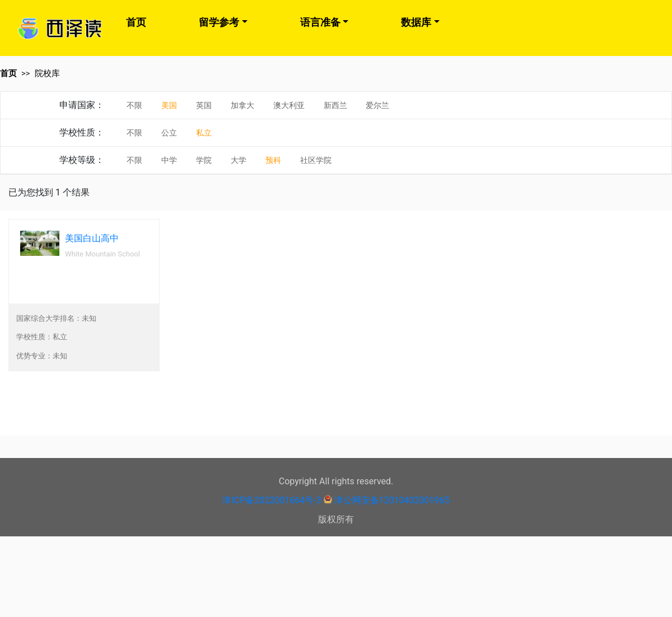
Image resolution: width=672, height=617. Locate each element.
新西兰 (335, 105)
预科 (273, 160)
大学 (239, 160)
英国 (204, 105)
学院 (204, 160)
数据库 (416, 22)
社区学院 (316, 160)
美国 (169, 105)
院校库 (47, 73)
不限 (134, 105)
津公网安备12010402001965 (392, 500)
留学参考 (219, 22)
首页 (136, 22)
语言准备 (320, 22)
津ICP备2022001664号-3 (272, 500)
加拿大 (242, 105)
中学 (169, 160)
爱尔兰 (377, 105)
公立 (169, 133)
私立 (204, 133)
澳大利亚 (289, 105)
